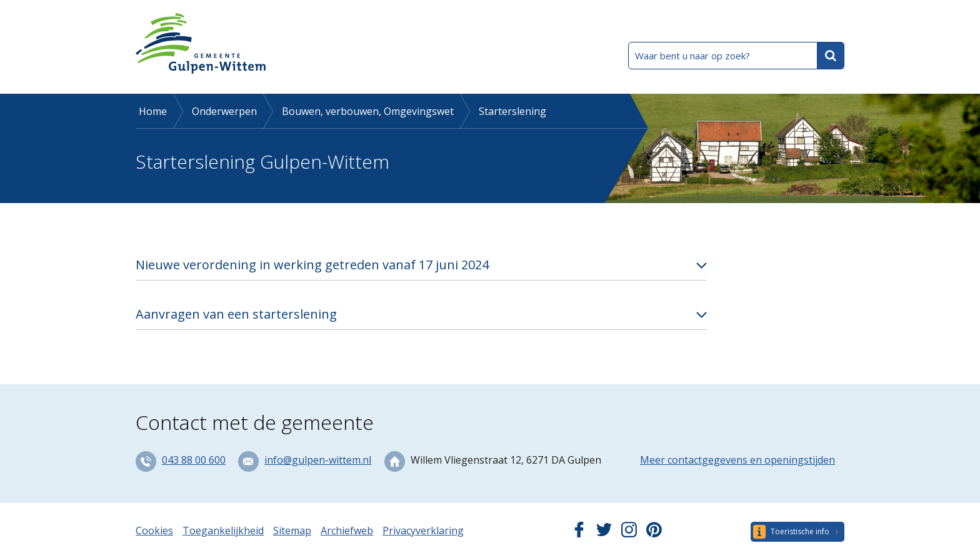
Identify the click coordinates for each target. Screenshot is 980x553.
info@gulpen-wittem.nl (318, 460)
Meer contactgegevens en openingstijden (737, 460)
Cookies (154, 531)
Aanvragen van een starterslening (236, 314)
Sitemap (292, 531)
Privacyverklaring (423, 531)
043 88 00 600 (194, 460)
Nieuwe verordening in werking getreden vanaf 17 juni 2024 (312, 265)
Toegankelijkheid (223, 531)
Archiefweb (347, 531)
